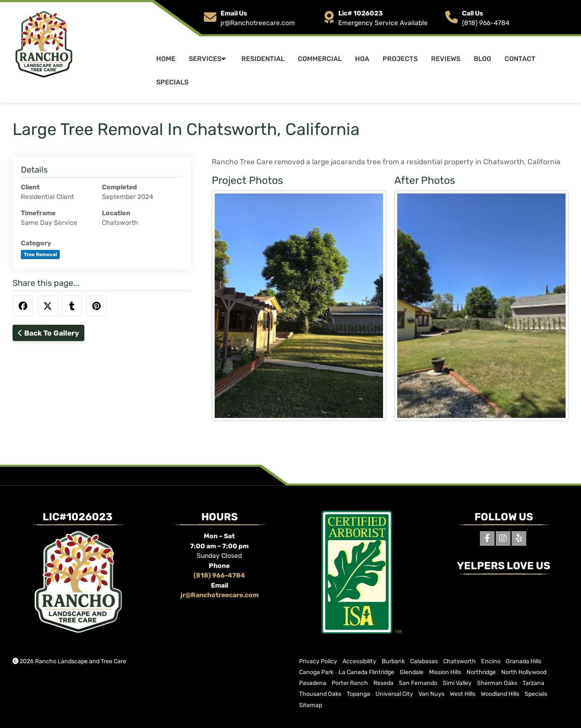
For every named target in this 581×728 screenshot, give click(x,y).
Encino (491, 661)
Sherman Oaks (497, 683)
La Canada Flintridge (367, 672)
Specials (172, 82)
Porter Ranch (350, 683)
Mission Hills (445, 672)
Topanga (358, 694)
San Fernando (418, 683)
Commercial (320, 59)
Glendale (412, 672)
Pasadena (313, 683)
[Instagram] (503, 538)
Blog (482, 59)
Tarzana (533, 683)
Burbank (393, 661)
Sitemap (311, 705)
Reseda (383, 683)
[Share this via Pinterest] (96, 306)
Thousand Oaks (320, 694)
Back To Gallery (48, 333)
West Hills (463, 694)
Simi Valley (457, 683)
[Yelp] (519, 538)
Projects (400, 59)
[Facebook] (487, 538)
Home (166, 59)
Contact (520, 59)
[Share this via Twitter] (48, 306)
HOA (362, 59)
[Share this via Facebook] (23, 306)
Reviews (446, 59)
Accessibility (359, 661)
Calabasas (424, 661)
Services (208, 59)
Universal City (394, 694)
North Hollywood (524, 672)
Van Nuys (431, 694)
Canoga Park (316, 672)
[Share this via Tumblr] (72, 306)
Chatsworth (459, 661)
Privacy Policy (318, 661)
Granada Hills (524, 661)
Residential (263, 59)
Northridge (481, 672)
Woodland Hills (500, 694)
